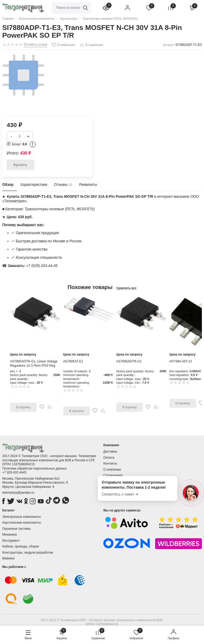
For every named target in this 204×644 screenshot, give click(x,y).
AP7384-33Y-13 (181, 361)
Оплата (109, 458)
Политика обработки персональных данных (34, 468)
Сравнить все (126, 288)
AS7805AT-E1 (73, 361)
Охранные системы (16, 529)
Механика (9, 535)
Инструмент (11, 541)
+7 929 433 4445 (14, 472)
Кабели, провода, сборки (20, 546)
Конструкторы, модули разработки (27, 553)
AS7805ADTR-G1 (129, 361)
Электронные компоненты (22, 517)
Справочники (113, 475)
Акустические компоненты (22, 523)
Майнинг (8, 558)
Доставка (110, 452)
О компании (112, 470)
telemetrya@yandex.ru (18, 493)
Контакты (110, 463)
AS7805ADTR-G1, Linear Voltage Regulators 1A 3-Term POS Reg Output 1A (34, 365)
